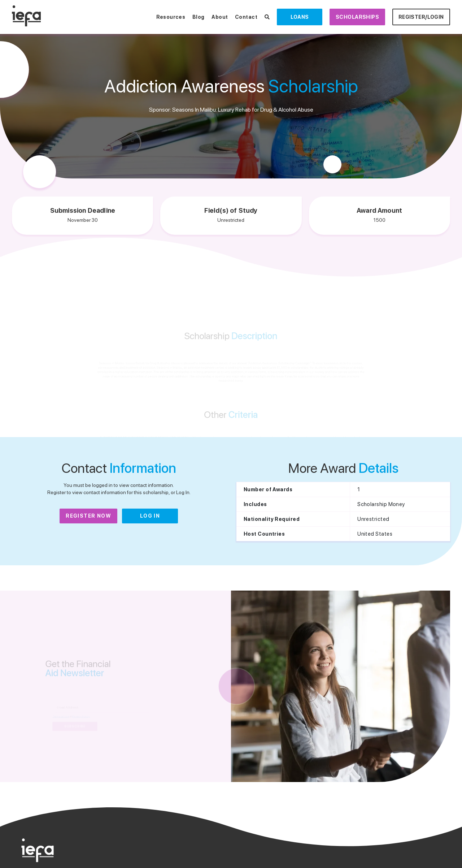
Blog (199, 17)
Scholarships (357, 17)
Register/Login (421, 17)
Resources (171, 17)
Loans (300, 17)
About (220, 17)
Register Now (88, 516)
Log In (150, 516)
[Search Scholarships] (267, 17)
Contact (246, 17)
